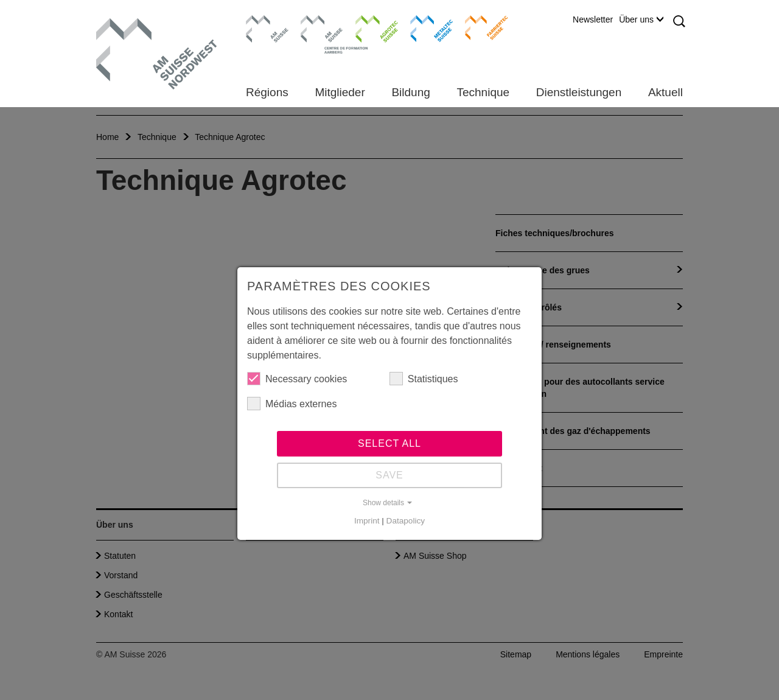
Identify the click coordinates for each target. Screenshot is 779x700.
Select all (389, 443)
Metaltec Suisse (424, 27)
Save (389, 475)
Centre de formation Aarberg (317, 33)
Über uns (641, 19)
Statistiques (424, 379)
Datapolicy (406, 521)
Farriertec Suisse (480, 27)
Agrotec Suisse (368, 27)
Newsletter (593, 19)
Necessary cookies (297, 379)
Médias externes (292, 404)
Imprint (367, 521)
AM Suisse (263, 21)
